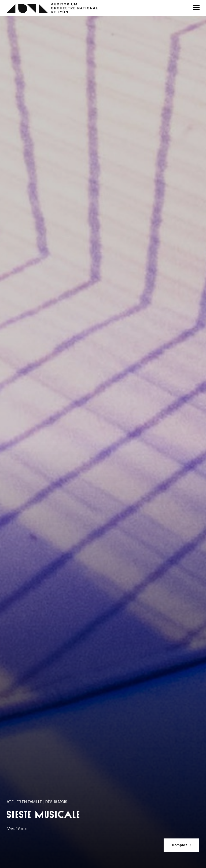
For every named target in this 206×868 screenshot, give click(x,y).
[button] (196, 8)
